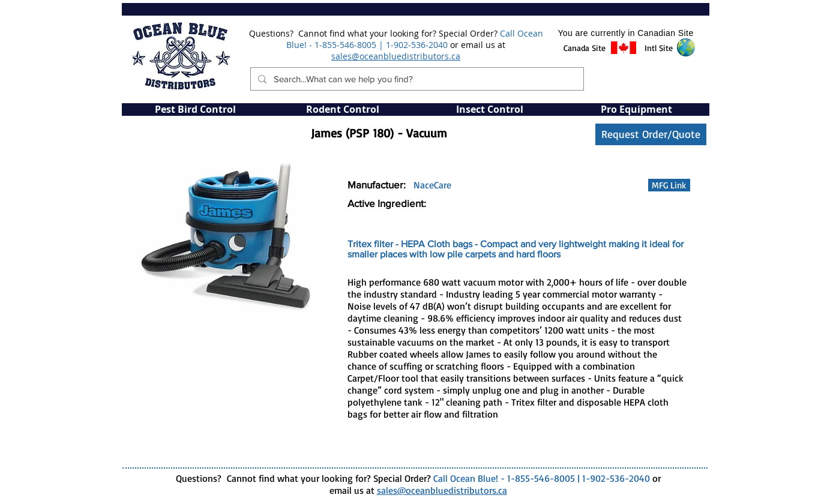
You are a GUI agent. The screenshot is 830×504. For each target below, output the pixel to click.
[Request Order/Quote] (651, 134)
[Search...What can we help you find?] (416, 79)
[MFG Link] (669, 185)
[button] (585, 48)
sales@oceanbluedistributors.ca (396, 56)
